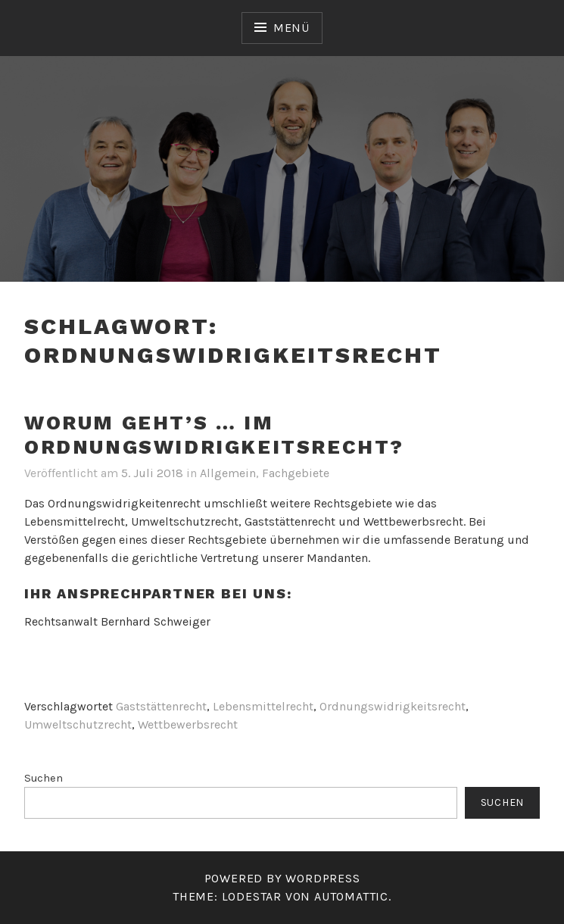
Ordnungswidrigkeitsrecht (393, 706)
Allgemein (228, 473)
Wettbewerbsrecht (188, 724)
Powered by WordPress (282, 878)
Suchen (44, 778)
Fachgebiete (296, 473)
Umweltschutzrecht (78, 724)
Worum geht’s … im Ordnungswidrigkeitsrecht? (214, 435)
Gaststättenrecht (161, 706)
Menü (291, 28)
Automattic (351, 896)
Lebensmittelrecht (263, 706)
